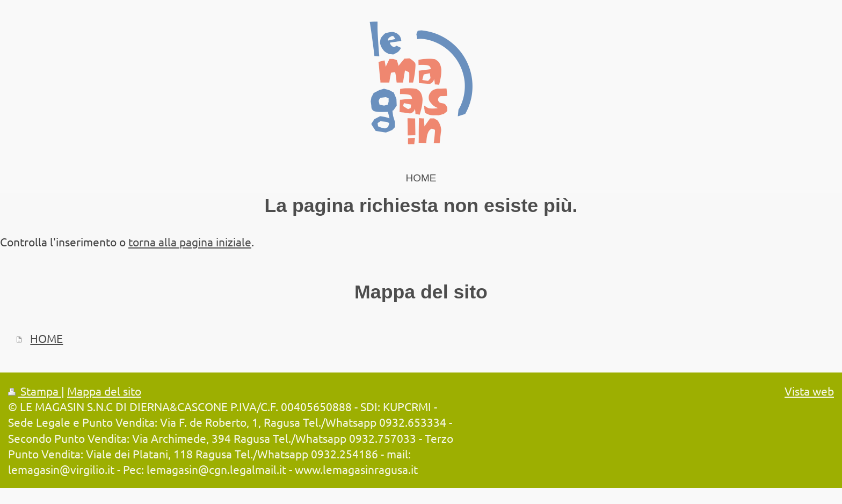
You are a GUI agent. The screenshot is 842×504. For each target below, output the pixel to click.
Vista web (809, 391)
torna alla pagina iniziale (190, 242)
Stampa (35, 391)
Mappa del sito (104, 391)
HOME (46, 338)
